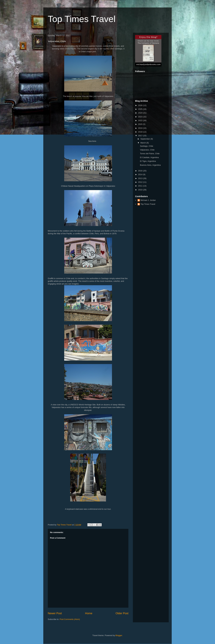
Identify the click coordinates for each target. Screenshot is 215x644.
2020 (141, 124)
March (143, 143)
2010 (141, 190)
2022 (141, 120)
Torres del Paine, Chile (150, 154)
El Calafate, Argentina (149, 157)
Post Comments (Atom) (70, 619)
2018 (141, 132)
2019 (141, 128)
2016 (141, 171)
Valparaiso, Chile (147, 150)
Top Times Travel (82, 19)
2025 (141, 109)
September (145, 139)
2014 (141, 174)
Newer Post (55, 613)
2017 (141, 136)
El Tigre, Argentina (148, 161)
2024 (141, 113)
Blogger (119, 635)
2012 (141, 182)
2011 (141, 186)
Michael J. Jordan (148, 200)
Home (89, 613)
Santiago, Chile (146, 146)
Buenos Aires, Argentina (150, 165)
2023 (141, 117)
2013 (141, 178)
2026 (141, 105)
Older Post (122, 613)
